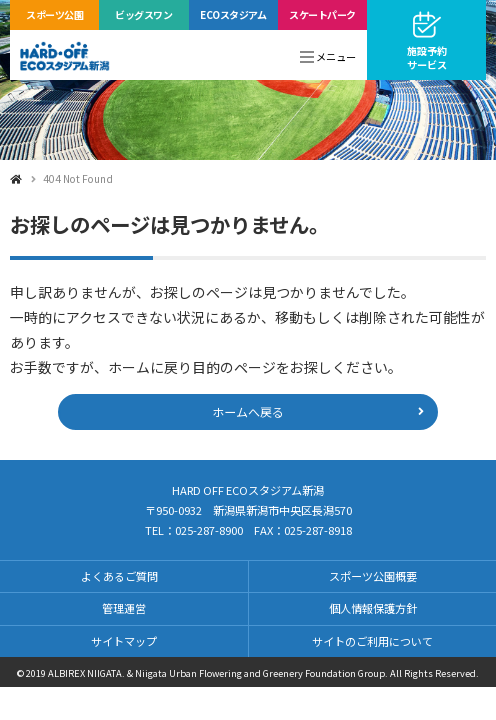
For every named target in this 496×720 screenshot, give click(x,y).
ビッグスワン (143, 14)
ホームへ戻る (248, 411)
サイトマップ (124, 641)
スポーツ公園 (54, 14)
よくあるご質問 (119, 576)
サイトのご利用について (372, 641)
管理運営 (124, 608)
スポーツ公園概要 (373, 576)
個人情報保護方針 (373, 608)
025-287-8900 (209, 530)
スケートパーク (322, 14)
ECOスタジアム (233, 14)
